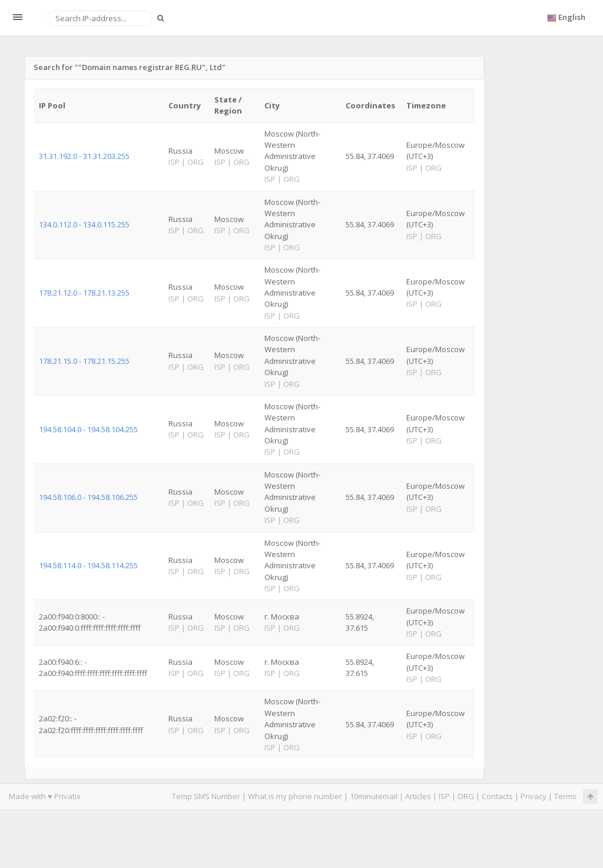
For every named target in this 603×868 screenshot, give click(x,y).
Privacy (534, 796)
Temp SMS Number (206, 796)
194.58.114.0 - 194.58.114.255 (88, 565)
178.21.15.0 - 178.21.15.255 (84, 361)
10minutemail (374, 796)
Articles (418, 796)
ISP (444, 796)
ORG (466, 796)
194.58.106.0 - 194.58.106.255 (88, 497)
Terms (565, 796)
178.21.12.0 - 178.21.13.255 (84, 293)
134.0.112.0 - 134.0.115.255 (84, 224)
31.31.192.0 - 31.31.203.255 (84, 156)
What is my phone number (295, 796)
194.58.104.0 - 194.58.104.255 (88, 429)
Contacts (497, 796)
